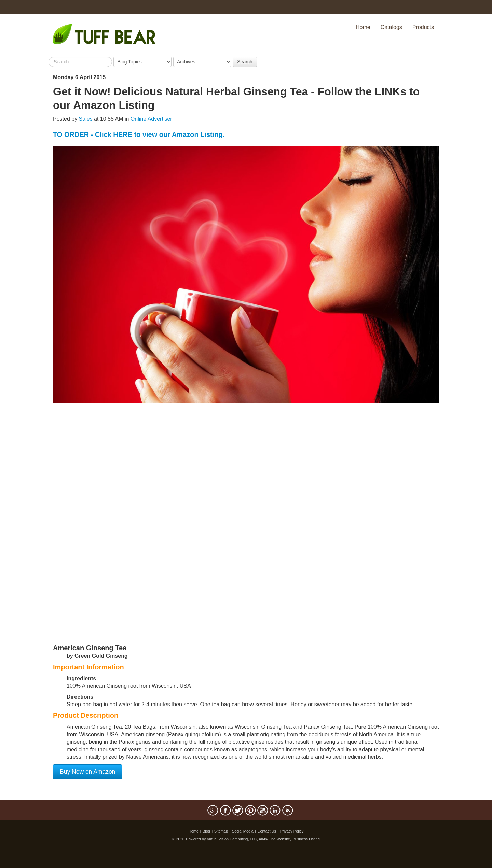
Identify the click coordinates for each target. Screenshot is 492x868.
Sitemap (221, 831)
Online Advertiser (151, 119)
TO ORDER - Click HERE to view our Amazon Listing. (139, 134)
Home (363, 27)
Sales (86, 119)
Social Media (243, 831)
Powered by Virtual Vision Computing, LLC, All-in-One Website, (238, 839)
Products (423, 27)
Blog (206, 831)
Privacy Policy (292, 831)
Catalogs (391, 27)
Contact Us (267, 831)
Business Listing (306, 839)
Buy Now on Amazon (87, 772)
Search (245, 62)
